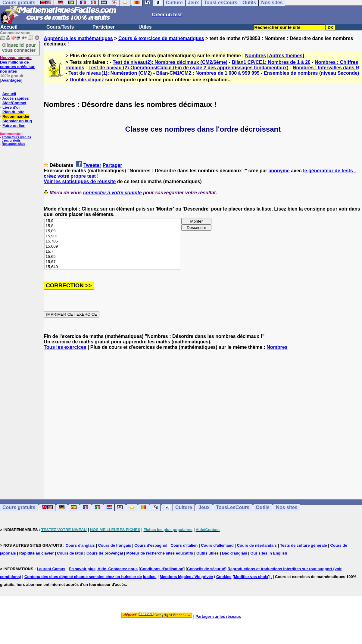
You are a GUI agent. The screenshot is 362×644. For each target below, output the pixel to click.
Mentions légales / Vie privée (186, 577)
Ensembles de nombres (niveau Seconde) (312, 73)
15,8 (112, 226)
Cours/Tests (60, 27)
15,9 (112, 221)
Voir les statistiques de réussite (80, 181)
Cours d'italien (184, 545)
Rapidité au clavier (37, 553)
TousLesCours (233, 507)
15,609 (112, 247)
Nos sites (287, 507)
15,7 (112, 252)
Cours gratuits (19, 507)
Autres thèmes (286, 56)
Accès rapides (15, 98)
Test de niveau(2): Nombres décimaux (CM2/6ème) (170, 62)
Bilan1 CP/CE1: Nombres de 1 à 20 (271, 62)
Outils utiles (208, 553)
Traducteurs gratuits (16, 137)
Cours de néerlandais (257, 545)
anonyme (279, 171)
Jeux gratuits (11, 141)
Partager (112, 165)
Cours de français (115, 545)
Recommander (16, 116)
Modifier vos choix (251, 577)
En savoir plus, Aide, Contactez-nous (103, 569)
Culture (184, 507)
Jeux (204, 507)
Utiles (145, 27)
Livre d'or (11, 107)
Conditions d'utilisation (162, 569)
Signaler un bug (17, 121)
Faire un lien (14, 125)
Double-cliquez (87, 80)
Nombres (256, 56)
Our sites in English (269, 553)
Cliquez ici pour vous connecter (19, 47)
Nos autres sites (13, 144)
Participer (104, 27)
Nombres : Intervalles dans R (326, 68)
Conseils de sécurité (206, 569)
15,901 (112, 236)
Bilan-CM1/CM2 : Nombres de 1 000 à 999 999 (208, 73)
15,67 (112, 262)
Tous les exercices (65, 347)
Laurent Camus (51, 569)
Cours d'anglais (80, 545)
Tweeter (92, 165)
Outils (263, 507)
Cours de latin (70, 553)
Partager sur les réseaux (218, 616)
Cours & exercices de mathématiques (161, 38)
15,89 (112, 231)
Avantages (11, 80)
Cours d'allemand (217, 545)
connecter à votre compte (112, 193)
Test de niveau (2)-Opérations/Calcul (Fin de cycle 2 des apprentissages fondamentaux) (189, 68)
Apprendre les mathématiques (78, 38)
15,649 (112, 267)
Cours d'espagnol (151, 545)
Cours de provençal (105, 553)
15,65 (112, 257)
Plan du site (13, 112)
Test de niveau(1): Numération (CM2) (110, 73)
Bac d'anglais (234, 553)
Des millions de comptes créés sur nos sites (17, 64)
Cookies (224, 577)
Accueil (9, 27)
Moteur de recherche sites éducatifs (160, 553)
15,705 (112, 241)
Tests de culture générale (304, 545)
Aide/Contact (14, 103)
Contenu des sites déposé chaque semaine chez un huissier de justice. (90, 577)
